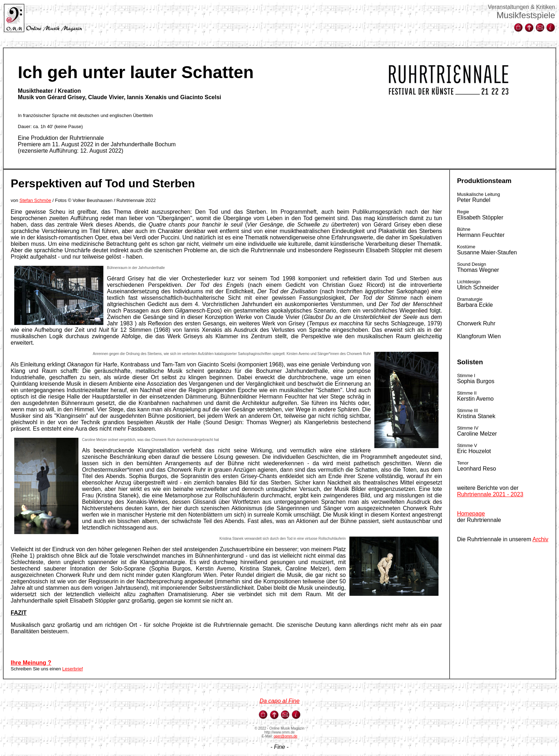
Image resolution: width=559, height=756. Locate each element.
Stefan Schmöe (35, 200)
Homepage (471, 514)
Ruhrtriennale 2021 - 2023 (490, 494)
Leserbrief (73, 669)
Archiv (540, 539)
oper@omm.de (286, 736)
